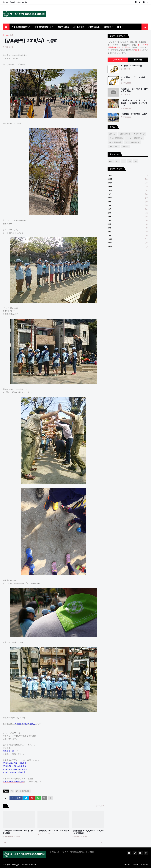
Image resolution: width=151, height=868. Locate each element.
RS (130, 161)
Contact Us (22, 2)
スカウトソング (139, 134)
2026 (128, 175)
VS (124, 161)
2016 (128, 213)
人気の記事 (118, 60)
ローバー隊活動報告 (132, 142)
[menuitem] (6, 27)
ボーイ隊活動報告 (115, 142)
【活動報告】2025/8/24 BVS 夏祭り (53, 831)
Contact (145, 865)
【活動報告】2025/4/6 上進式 (134, 114)
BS (136, 161)
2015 (128, 217)
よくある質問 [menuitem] (79, 27)
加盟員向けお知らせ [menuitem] (43, 27)
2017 (128, 209)
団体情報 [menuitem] (108, 27)
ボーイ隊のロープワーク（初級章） (133, 79)
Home (5, 2)
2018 (128, 205)
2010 (128, 235)
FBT (36, 865)
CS (117, 161)
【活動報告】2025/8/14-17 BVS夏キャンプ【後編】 (88, 832)
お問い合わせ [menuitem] (94, 27)
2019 (128, 202)
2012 (128, 228)
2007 (128, 247)
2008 (128, 243)
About (12, 2)
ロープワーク (114, 146)
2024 (128, 183)
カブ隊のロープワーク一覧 (131, 66)
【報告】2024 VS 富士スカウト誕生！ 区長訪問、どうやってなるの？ (134, 103)
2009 (128, 239)
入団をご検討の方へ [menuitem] (20, 27)
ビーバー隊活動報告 (23, 791)
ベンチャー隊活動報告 (134, 138)
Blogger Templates (22, 865)
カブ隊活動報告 (125, 134)
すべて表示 (100, 806)
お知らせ (112, 134)
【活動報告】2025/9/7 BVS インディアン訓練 (19, 832)
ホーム (5, 35)
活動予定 (125, 146)
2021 (128, 194)
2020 (128, 198)
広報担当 (138, 50)
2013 (128, 224)
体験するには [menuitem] (63, 27)
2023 (128, 187)
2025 (128, 179)
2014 (128, 221)
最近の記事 (138, 60)
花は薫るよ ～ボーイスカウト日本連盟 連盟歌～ (134, 90)
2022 (128, 190)
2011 (128, 232)
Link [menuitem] (119, 27)
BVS (11, 35)
